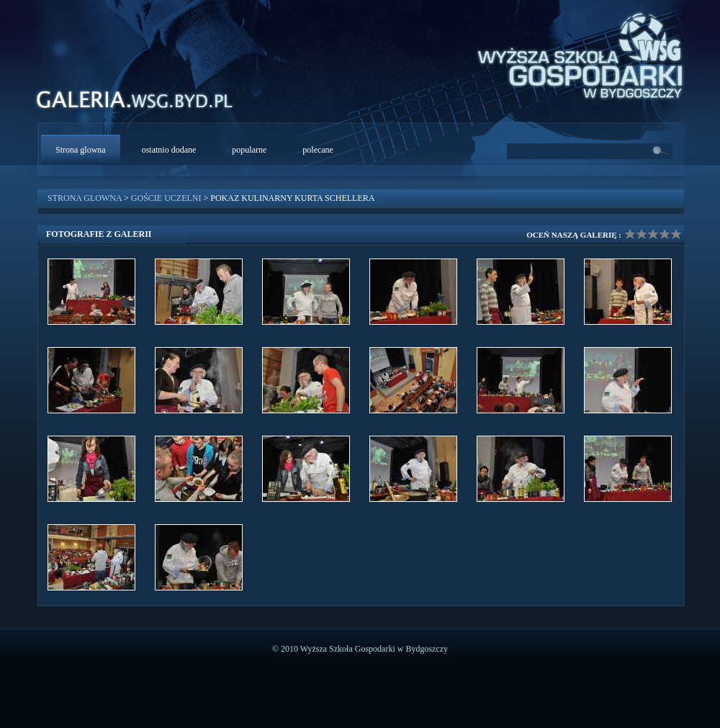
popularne (249, 150)
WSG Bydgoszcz (573, 53)
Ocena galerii (653, 234)
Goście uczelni (166, 198)
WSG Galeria (142, 103)
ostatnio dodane (169, 150)
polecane (318, 150)
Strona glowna (81, 150)
